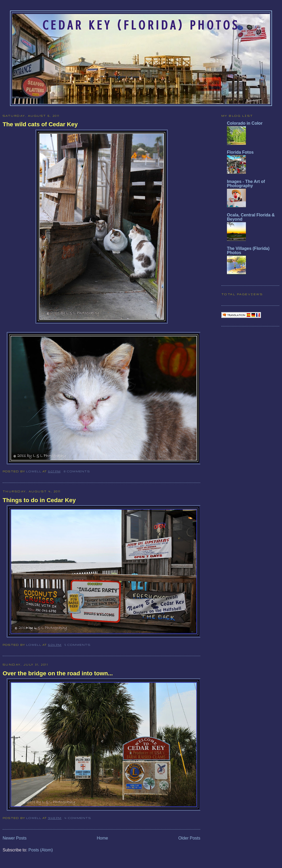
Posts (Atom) (41, 850)
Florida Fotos (240, 152)
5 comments (77, 645)
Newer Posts (15, 838)
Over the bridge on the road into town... (58, 673)
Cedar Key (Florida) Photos (141, 25)
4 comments (78, 818)
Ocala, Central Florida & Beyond (251, 217)
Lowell (34, 471)
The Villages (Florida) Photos (248, 251)
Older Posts (189, 838)
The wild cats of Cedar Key (40, 124)
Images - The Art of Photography (246, 184)
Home (102, 838)
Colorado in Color (245, 123)
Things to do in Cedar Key (39, 500)
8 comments (77, 471)
